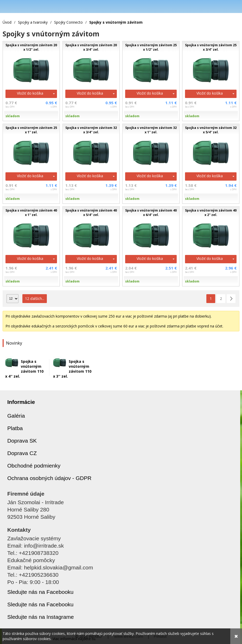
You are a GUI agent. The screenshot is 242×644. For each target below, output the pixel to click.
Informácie (21, 402)
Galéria (16, 416)
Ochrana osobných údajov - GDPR (49, 478)
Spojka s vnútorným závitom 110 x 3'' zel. (72, 369)
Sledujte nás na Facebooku (40, 592)
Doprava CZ (22, 453)
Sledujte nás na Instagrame (41, 617)
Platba (15, 428)
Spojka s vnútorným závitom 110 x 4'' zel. (24, 369)
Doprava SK (22, 441)
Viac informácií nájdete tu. (74, 639)
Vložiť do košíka (30, 93)
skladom (13, 116)
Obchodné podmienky (34, 466)
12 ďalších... (35, 298)
